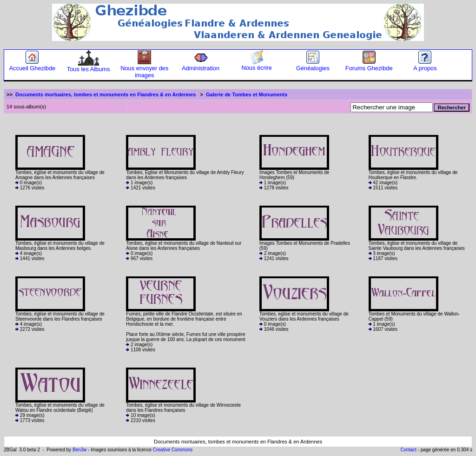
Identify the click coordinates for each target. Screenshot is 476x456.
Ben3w (80, 450)
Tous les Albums (88, 66)
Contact (408, 450)
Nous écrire (257, 65)
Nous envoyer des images (144, 69)
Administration (201, 65)
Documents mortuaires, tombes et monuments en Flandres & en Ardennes (106, 94)
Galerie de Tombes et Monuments (247, 94)
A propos (425, 65)
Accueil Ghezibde (33, 65)
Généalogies (313, 65)
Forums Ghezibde (369, 65)
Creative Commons (173, 450)
